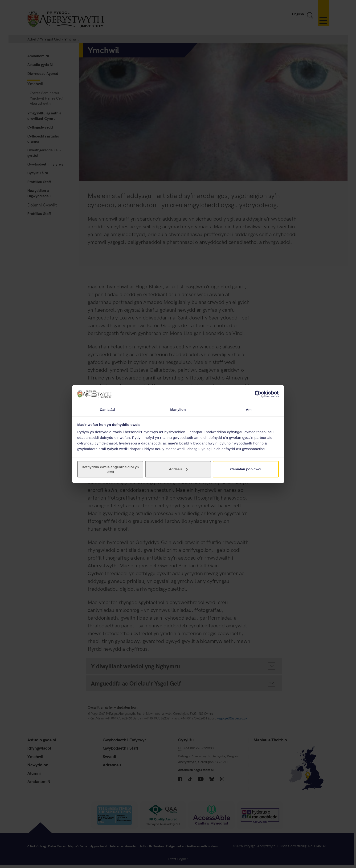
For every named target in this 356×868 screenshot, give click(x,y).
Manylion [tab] (178, 409)
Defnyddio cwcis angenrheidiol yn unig (110, 469)
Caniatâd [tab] (107, 409)
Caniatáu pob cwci (246, 469)
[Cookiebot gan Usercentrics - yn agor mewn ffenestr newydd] (258, 394)
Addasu (178, 469)
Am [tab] (249, 409)
